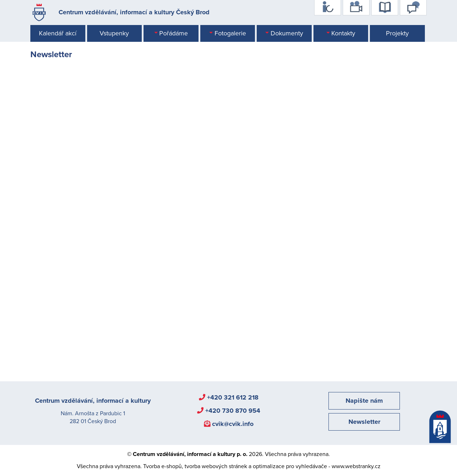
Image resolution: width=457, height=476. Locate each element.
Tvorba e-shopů (162, 466)
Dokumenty (287, 33)
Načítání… (145, 214)
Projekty (397, 33)
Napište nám (364, 401)
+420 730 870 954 (233, 411)
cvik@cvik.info (233, 424)
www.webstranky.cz (356, 466)
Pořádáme (174, 33)
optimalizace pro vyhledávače (290, 466)
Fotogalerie (230, 33)
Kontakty (343, 33)
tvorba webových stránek (216, 466)
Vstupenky (114, 33)
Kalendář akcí (58, 33)
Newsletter (364, 422)
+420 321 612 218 (233, 397)
